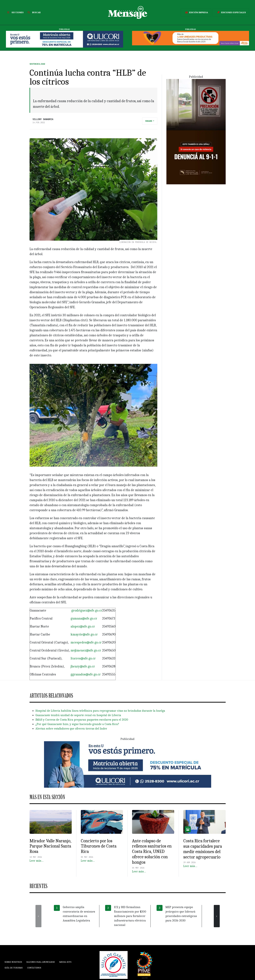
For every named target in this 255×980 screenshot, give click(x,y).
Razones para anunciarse (41, 962)
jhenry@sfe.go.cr (83, 666)
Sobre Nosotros (13, 962)
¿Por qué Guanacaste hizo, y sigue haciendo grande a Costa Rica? (77, 724)
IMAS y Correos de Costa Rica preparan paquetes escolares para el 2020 (82, 720)
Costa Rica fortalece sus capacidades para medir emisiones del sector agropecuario (203, 849)
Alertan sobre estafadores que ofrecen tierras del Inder (71, 729)
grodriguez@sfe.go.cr (87, 611)
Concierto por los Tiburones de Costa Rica (99, 846)
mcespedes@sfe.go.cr (86, 642)
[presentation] (38, 916)
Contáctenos (34, 968)
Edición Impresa (196, 12)
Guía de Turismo (14, 968)
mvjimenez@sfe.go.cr (86, 650)
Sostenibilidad (37, 64)
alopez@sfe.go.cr (83, 626)
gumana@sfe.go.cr (84, 618)
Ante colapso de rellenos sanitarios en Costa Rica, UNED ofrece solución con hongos (152, 852)
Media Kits (65, 962)
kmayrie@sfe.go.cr (84, 634)
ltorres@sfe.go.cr (83, 658)
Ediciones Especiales (231, 12)
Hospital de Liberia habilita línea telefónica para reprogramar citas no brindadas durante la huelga (100, 711)
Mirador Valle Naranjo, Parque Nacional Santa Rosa (50, 846)
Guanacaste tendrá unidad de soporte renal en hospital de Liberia (78, 715)
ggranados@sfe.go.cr (86, 674)
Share (149, 121)
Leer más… (36, 861)
